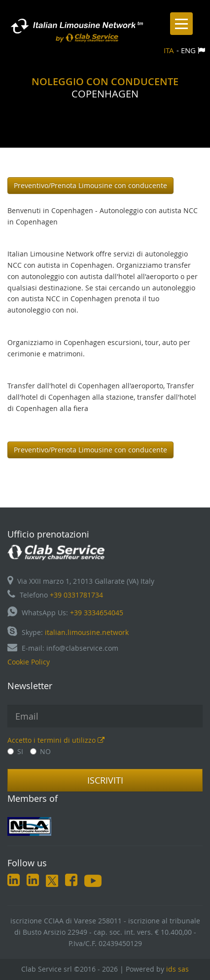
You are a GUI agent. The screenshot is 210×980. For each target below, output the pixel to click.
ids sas (177, 969)
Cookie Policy (29, 662)
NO (40, 751)
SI (15, 751)
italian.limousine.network (87, 632)
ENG (188, 50)
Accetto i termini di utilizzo (56, 740)
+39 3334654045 (97, 613)
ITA (169, 50)
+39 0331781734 (76, 595)
